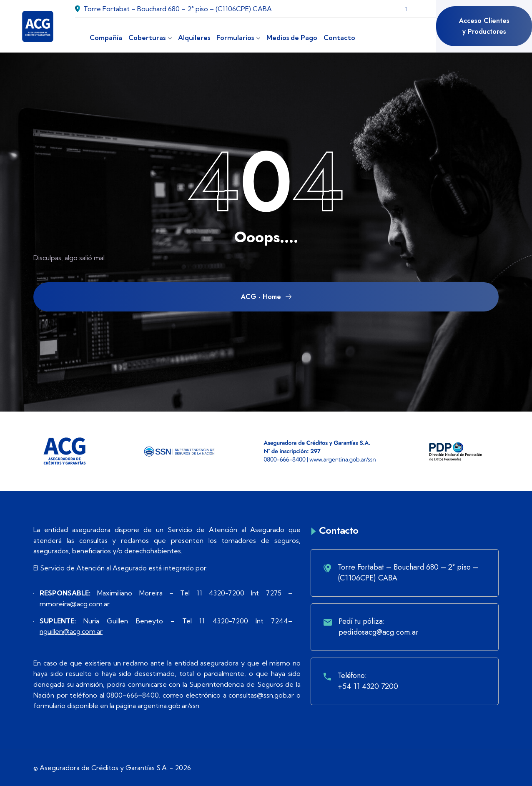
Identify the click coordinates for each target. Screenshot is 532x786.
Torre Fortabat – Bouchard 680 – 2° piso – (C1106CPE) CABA (173, 9)
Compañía (106, 38)
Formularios (235, 38)
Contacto (339, 38)
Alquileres (194, 38)
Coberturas (147, 38)
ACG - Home (266, 297)
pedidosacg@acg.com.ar (379, 632)
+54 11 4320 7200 (368, 686)
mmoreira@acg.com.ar (75, 604)
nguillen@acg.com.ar (71, 631)
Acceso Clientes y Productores (484, 26)
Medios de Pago (292, 38)
